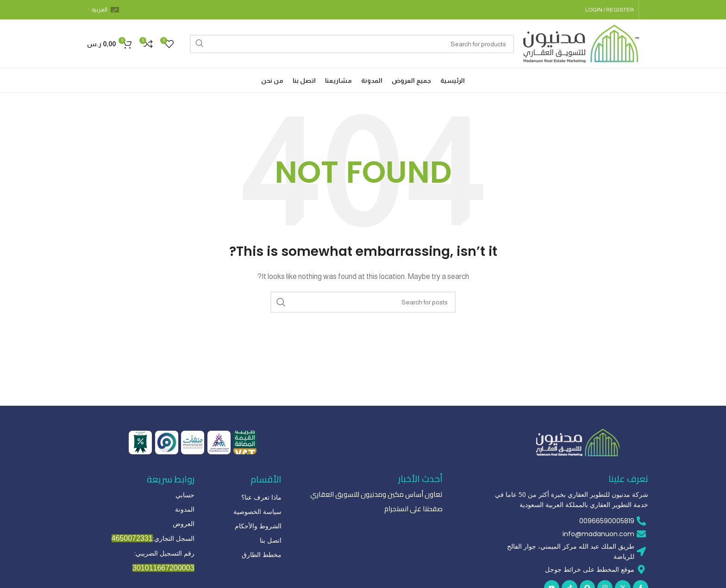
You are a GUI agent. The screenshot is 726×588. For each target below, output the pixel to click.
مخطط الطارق (262, 554)
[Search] (352, 44)
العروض (184, 523)
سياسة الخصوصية (257, 511)
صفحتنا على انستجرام (415, 509)
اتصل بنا (271, 540)
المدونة (185, 509)
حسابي (185, 495)
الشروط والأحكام (258, 526)
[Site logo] (581, 43)
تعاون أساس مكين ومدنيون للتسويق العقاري (381, 495)
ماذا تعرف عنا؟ (261, 497)
